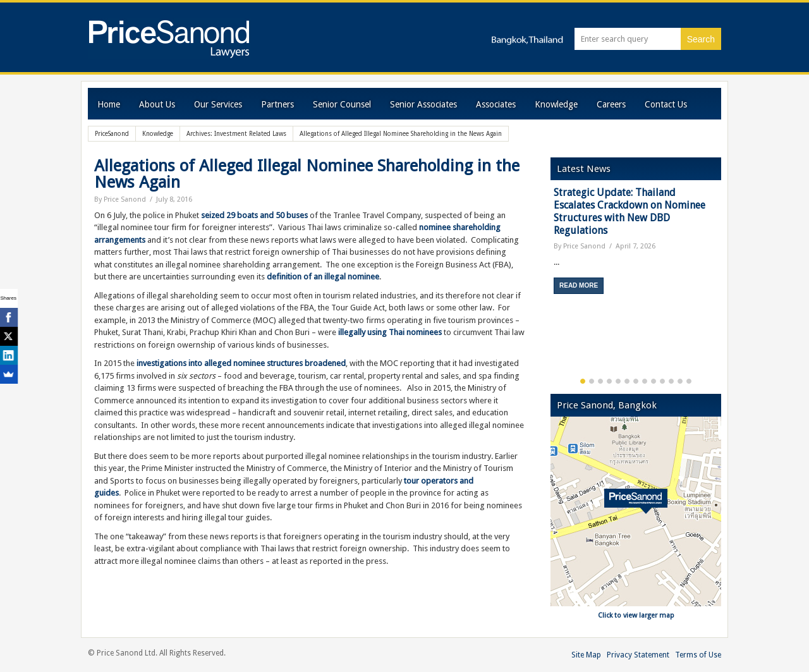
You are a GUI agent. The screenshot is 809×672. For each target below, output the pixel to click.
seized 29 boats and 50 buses (254, 215)
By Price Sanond (120, 199)
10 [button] (662, 381)
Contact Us (666, 104)
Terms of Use (698, 655)
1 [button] (583, 381)
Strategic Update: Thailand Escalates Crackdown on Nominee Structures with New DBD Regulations (630, 211)
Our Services (218, 104)
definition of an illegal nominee (323, 277)
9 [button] (654, 381)
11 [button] (671, 381)
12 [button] (680, 381)
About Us (157, 104)
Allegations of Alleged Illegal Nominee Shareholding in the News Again (307, 174)
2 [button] (592, 381)
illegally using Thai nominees (390, 332)
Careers (611, 104)
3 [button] (600, 381)
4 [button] (609, 381)
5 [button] (618, 381)
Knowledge (556, 104)
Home (109, 104)
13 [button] (689, 381)
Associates (496, 104)
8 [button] (645, 381)
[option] (636, 245)
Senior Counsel (342, 104)
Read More (579, 285)
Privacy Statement (638, 655)
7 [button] (636, 381)
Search (701, 39)
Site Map (586, 655)
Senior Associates (423, 104)
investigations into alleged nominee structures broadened (241, 363)
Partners (277, 104)
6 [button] (627, 381)
